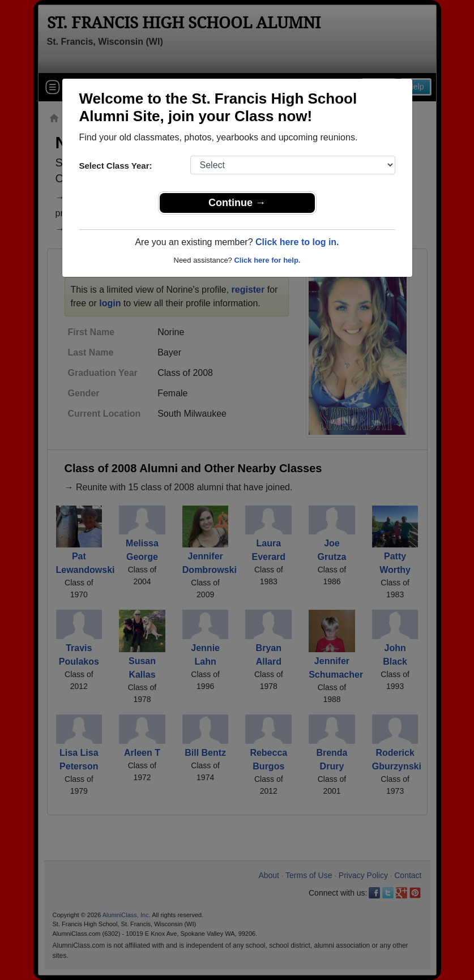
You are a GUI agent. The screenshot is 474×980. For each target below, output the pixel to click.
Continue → (237, 203)
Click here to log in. (297, 242)
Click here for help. (267, 260)
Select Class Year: (116, 166)
